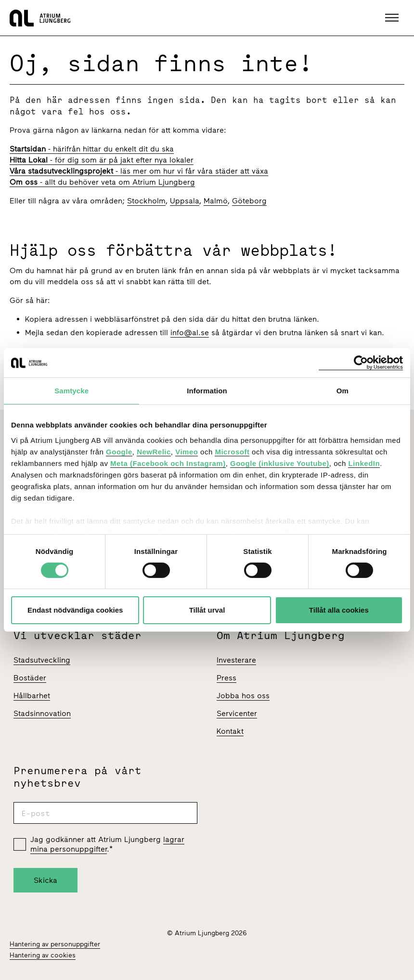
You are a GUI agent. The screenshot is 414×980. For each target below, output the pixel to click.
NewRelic (154, 451)
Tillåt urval (207, 610)
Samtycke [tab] (71, 391)
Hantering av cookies (43, 955)
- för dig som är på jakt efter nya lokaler (102, 160)
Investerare (236, 660)
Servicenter (237, 713)
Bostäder (30, 678)
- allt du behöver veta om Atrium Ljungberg (102, 182)
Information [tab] (207, 391)
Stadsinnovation (42, 713)
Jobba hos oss (243, 696)
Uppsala (185, 201)
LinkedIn (364, 463)
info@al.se (190, 333)
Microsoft (232, 451)
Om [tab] (343, 391)
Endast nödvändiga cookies (75, 610)
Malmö (216, 201)
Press (226, 678)
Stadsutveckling (42, 660)
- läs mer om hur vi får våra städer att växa (139, 171)
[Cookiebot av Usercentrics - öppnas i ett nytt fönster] (361, 363)
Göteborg (249, 201)
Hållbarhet (32, 696)
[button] (393, 18)
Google (119, 451)
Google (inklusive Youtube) (280, 463)
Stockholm (146, 201)
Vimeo (187, 451)
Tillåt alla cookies (339, 610)
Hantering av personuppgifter (55, 944)
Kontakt (230, 731)
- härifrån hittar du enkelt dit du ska (92, 149)
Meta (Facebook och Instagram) (168, 463)
